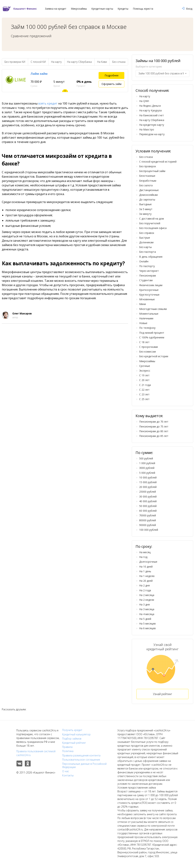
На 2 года (145, 590)
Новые (143, 323)
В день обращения (151, 257)
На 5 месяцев (147, 624)
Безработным (148, 181)
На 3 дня (144, 604)
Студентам (146, 280)
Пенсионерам (148, 276)
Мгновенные (147, 299)
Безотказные (147, 176)
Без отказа (119, 62)
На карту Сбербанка (79, 62)
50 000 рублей (148, 506)
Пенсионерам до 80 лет (154, 431)
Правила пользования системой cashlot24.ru (36, 753)
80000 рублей (148, 520)
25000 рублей (148, 492)
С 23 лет (144, 394)
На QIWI (144, 101)
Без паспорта (148, 252)
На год (143, 557)
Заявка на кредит (56, 9)
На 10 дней (146, 567)
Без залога (146, 185)
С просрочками (149, 347)
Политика (68, 751)
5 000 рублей (147, 473)
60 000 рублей (148, 511)
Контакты (68, 775)
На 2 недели (147, 600)
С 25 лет (144, 399)
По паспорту (147, 266)
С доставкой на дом (152, 219)
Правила (67, 747)
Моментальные (149, 314)
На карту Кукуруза (150, 110)
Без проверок (148, 166)
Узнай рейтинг (162, 694)
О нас (66, 771)
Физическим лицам (151, 285)
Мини (143, 304)
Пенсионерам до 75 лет (154, 426)
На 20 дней (146, 581)
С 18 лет (144, 342)
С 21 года (145, 385)
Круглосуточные (149, 295)
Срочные (145, 366)
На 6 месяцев (147, 628)
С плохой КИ (38, 62)
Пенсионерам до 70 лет (154, 422)
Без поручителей (150, 223)
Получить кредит (72, 730)
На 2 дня (144, 585)
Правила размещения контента (81, 756)
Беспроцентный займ (152, 171)
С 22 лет (144, 390)
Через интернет (149, 271)
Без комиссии (148, 352)
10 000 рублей (148, 477)
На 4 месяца (147, 614)
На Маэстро (147, 129)
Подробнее (112, 75)
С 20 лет (144, 380)
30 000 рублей (148, 497)
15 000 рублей (148, 482)
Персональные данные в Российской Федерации (84, 765)
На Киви (102, 62)
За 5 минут (146, 209)
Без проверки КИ (15, 62)
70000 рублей (148, 515)
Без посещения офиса (153, 228)
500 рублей (146, 458)
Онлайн (144, 261)
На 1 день (145, 571)
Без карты (145, 247)
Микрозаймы (79, 9)
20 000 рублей (148, 487)
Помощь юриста (143, 9)
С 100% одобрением (152, 337)
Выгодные (145, 204)
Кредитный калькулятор (76, 734)
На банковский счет (152, 115)
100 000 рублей (149, 530)
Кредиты (123, 9)
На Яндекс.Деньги (150, 106)
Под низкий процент (152, 333)
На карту (56, 62)
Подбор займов (72, 739)
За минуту (145, 214)
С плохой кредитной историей (158, 162)
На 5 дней (145, 619)
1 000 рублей (147, 463)
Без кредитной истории (154, 356)
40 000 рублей (148, 501)
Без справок (147, 233)
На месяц (145, 552)
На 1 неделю (147, 576)
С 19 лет (144, 375)
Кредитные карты (102, 9)
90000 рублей (148, 525)
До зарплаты (147, 199)
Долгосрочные (148, 562)
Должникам (146, 242)
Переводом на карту (152, 134)
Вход (187, 9)
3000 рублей (147, 468)
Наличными (146, 318)
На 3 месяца (147, 609)
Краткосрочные (149, 290)
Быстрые (145, 238)
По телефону (147, 328)
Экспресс (145, 371)
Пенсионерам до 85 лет (154, 436)
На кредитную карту (152, 125)
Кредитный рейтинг (74, 743)
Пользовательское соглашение (81, 760)
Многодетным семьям (153, 309)
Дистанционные (149, 190)
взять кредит (48, 103)
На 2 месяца (147, 595)
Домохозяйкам (148, 195)
